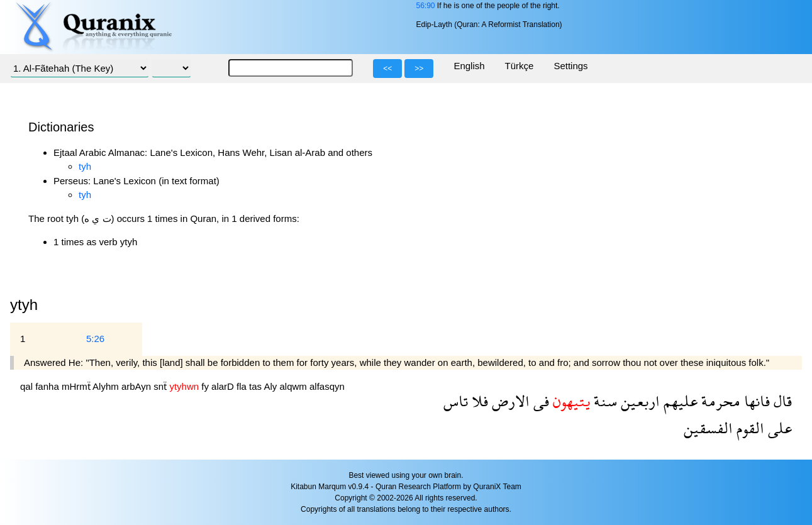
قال (781, 401)
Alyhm (107, 386)
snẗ (161, 386)
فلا (478, 401)
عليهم (679, 401)
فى (539, 401)
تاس (456, 401)
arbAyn (137, 386)
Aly (271, 386)
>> (419, 69)
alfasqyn (327, 386)
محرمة (719, 401)
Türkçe (520, 66)
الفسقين (708, 428)
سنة (603, 401)
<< (387, 69)
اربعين (638, 401)
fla (243, 386)
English (469, 66)
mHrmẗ (77, 386)
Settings (570, 66)
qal (28, 386)
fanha (48, 386)
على (778, 428)
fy (206, 386)
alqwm (294, 386)
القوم (748, 428)
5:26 (95, 339)
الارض (509, 401)
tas (256, 386)
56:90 (425, 6)
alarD (224, 386)
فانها (755, 401)
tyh (85, 166)
